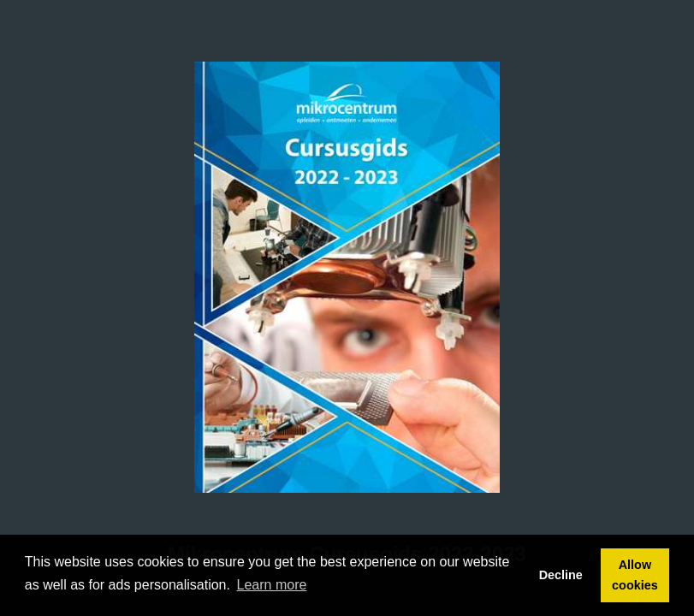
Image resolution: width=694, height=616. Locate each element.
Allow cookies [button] (635, 575)
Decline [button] (561, 575)
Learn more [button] (272, 585)
